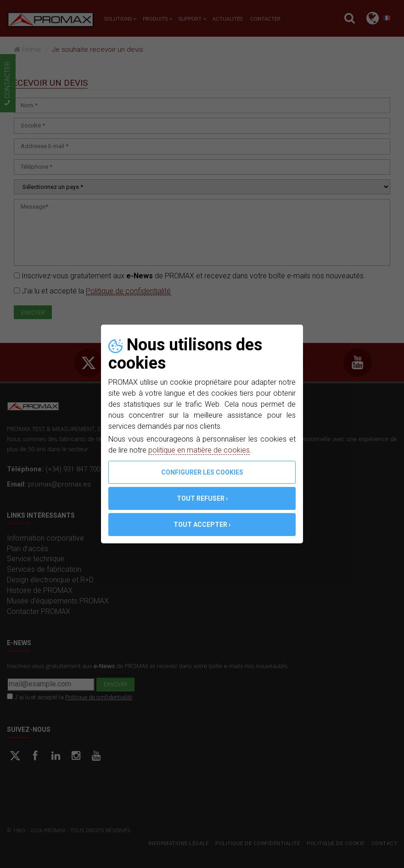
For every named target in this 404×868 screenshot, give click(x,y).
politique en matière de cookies (199, 450)
